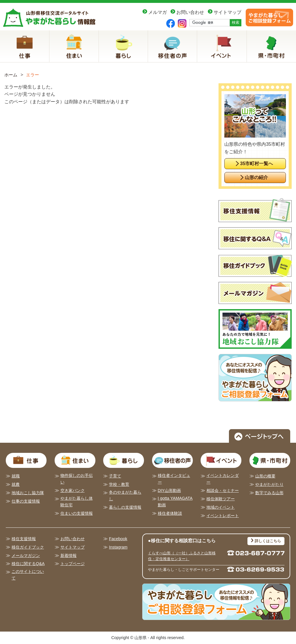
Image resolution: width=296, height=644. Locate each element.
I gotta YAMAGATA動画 (175, 502)
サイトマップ (227, 12)
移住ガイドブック (28, 547)
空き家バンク (73, 490)
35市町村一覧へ (257, 164)
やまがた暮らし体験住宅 (77, 502)
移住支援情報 (24, 539)
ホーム (11, 75)
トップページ (73, 564)
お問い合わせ (190, 12)
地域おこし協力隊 (28, 493)
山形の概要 (265, 476)
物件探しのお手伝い (77, 479)
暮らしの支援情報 (125, 507)
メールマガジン (26, 556)
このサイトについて (28, 575)
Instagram (118, 547)
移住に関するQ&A (28, 564)
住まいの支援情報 (77, 513)
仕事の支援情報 (26, 501)
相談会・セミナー (223, 490)
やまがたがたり (269, 484)
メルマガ (158, 12)
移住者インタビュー (174, 479)
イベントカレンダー (223, 479)
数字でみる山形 (269, 493)
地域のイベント (221, 507)
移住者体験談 (170, 513)
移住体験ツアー (221, 499)
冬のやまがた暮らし (125, 496)
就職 (16, 476)
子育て (115, 476)
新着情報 (69, 556)
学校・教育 (119, 484)
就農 (16, 484)
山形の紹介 (256, 177)
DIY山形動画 (169, 490)
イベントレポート (223, 516)
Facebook (118, 539)
